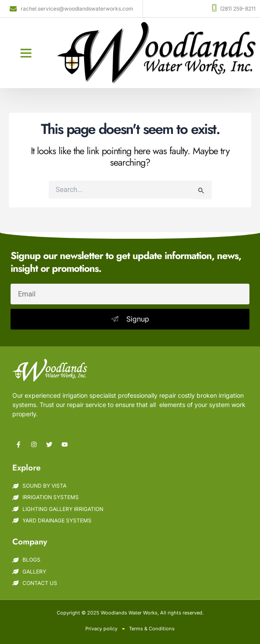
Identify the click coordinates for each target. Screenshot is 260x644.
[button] (26, 53)
